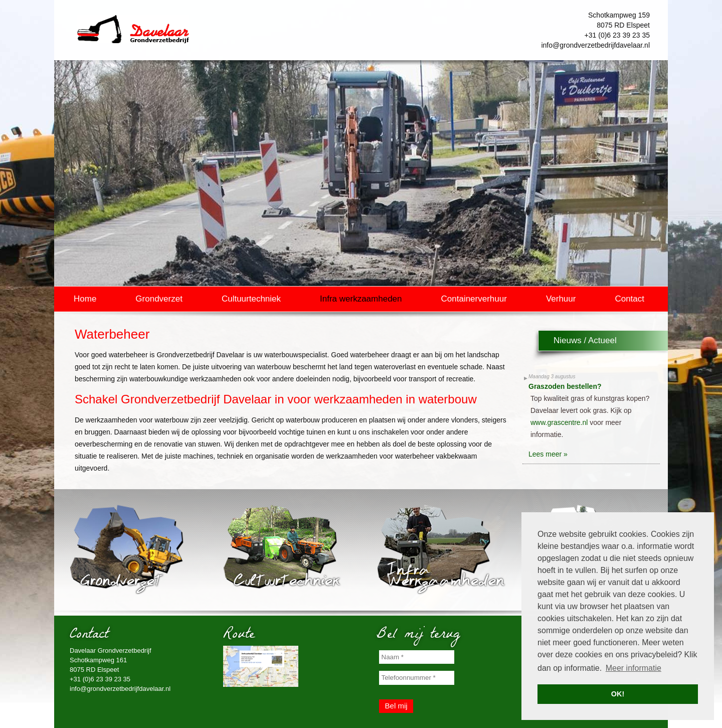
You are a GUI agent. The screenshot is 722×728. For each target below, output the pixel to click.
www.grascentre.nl (559, 422)
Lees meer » (548, 454)
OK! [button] (618, 694)
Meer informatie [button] (634, 668)
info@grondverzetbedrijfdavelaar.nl (595, 45)
